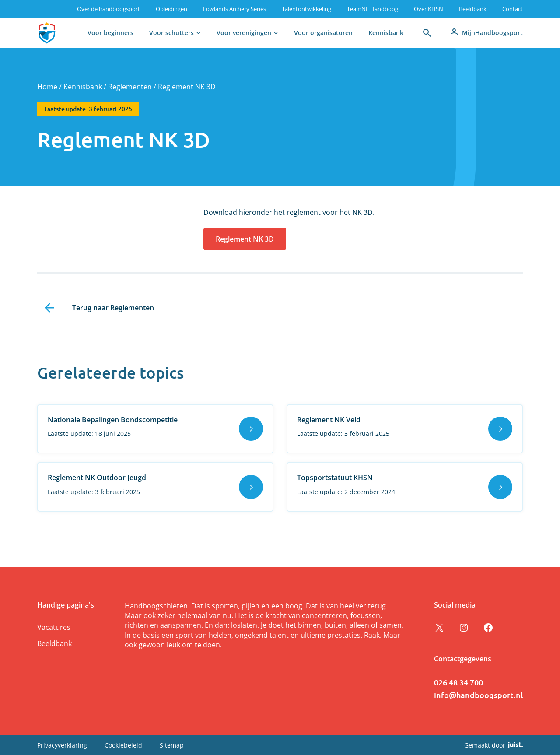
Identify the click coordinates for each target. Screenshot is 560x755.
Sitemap (172, 745)
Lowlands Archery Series (234, 9)
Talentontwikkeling (306, 9)
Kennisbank (386, 33)
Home (47, 87)
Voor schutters (171, 33)
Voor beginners (110, 33)
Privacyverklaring (62, 745)
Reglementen (130, 87)
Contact (513, 9)
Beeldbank (473, 9)
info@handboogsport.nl (478, 695)
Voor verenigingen (244, 33)
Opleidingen (171, 9)
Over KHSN (429, 9)
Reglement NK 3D (245, 239)
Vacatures (54, 627)
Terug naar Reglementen (113, 308)
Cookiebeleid (123, 745)
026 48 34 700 (458, 682)
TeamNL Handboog (373, 9)
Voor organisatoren (323, 33)
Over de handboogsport (108, 9)
